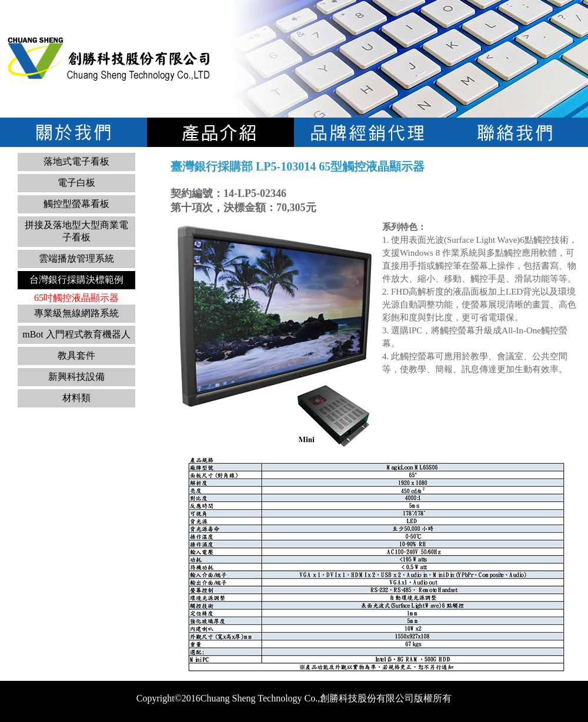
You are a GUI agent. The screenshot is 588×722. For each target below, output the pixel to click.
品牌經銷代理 (367, 132)
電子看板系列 (220, 132)
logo (109, 58)
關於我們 (73, 132)
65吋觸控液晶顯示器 (76, 298)
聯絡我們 (514, 132)
